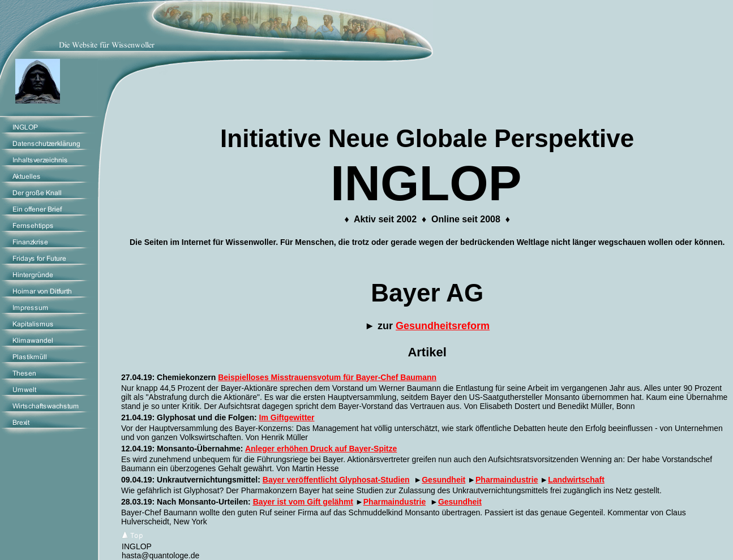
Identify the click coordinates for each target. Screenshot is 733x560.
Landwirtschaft (576, 480)
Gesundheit (443, 480)
